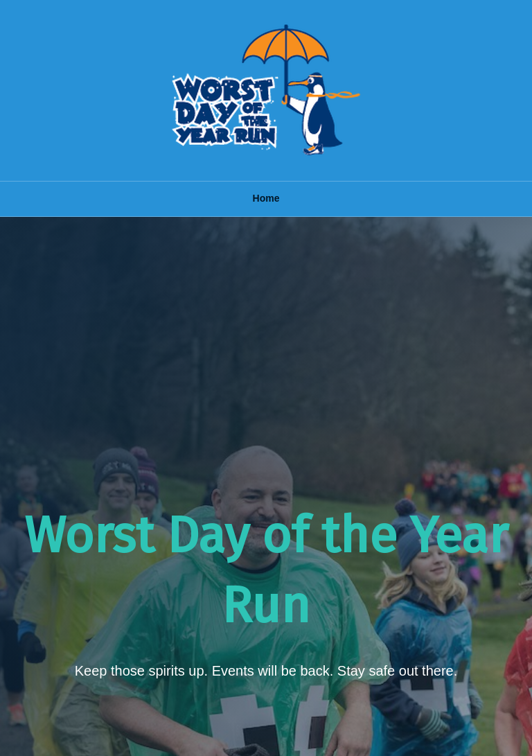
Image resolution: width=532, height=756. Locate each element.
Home (266, 198)
